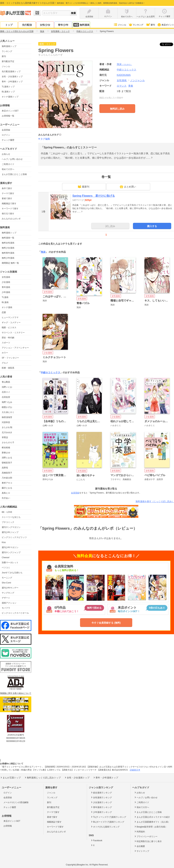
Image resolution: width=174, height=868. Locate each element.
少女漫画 (6, 282)
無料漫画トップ (9, 46)
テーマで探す (8, 193)
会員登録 (6, 130)
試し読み (110, 226)
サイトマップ (142, 851)
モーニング (7, 578)
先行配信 (27, 25)
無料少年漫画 (8, 258)
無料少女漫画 (8, 248)
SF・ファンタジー (10, 358)
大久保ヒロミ (8, 412)
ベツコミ (6, 568)
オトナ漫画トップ (10, 97)
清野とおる (7, 458)
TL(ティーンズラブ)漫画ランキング (108, 817)
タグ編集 (45, 139)
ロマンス (122, 86)
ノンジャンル (137, 80)
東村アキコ (7, 483)
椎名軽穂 (6, 448)
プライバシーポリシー (146, 836)
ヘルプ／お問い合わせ (12, 159)
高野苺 (5, 468)
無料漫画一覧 (8, 238)
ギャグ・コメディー (11, 322)
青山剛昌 (6, 382)
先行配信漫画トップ (11, 71)
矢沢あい (6, 498)
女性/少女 (45, 25)
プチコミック (8, 522)
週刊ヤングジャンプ (11, 552)
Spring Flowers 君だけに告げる (94, 196)
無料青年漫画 (8, 253)
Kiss (4, 542)
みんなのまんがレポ (11, 219)
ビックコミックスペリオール (15, 613)
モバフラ (6, 608)
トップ (9, 25)
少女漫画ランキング (101, 802)
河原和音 (6, 422)
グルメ (5, 363)
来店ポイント (166, 25)
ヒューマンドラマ (10, 317)
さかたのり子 (8, 443)
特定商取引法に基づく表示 (148, 841)
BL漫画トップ (8, 92)
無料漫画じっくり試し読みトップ (42, 778)
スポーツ (6, 343)
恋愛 (4, 312)
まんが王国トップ (10, 778)
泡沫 (124, 64)
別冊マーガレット (10, 563)
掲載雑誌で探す (9, 204)
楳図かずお (7, 407)
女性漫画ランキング (101, 797)
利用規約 (139, 831)
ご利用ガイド (8, 164)
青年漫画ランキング (101, 807)
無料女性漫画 (8, 243)
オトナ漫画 (7, 307)
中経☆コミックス (50, 372)
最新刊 (84, 187)
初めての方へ (8, 169)
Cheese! (6, 558)
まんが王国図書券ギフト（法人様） (152, 822)
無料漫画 (81, 25)
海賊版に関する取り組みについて (16, 693)
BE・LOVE (7, 512)
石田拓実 (6, 397)
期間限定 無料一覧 (10, 263)
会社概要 (139, 846)
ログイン (6, 135)
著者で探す (7, 198)
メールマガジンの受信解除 (16, 802)
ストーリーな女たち (11, 517)
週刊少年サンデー (10, 588)
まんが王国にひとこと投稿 (14, 174)
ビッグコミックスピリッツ (14, 537)
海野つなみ (7, 402)
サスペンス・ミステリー (13, 333)
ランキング (136, 25)
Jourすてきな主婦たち (12, 573)
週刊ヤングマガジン (11, 527)
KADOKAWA (124, 75)
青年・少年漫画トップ (12, 82)
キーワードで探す (10, 209)
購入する (152, 226)
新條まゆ (6, 453)
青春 (131, 86)
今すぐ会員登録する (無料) (106, 623)
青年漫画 (6, 287)
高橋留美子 (7, 473)
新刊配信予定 (8, 61)
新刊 (150, 25)
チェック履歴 (8, 140)
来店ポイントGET (10, 111)
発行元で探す (8, 214)
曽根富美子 (7, 463)
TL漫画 (5, 297)
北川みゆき (7, 432)
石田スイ (6, 392)
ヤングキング (8, 593)
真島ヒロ (6, 493)
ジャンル (120, 25)
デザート (6, 598)
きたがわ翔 (7, 427)
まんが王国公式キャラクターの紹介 (152, 817)
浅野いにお (7, 387)
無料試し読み (117, 109)
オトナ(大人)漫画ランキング (105, 827)
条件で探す (7, 188)
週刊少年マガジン (10, 547)
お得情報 (8, 826)
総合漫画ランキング (101, 793)
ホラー (5, 353)
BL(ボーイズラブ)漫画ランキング (107, 822)
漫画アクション (9, 603)
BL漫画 (5, 302)
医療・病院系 (8, 368)
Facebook (96, 840)
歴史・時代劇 (8, 338)
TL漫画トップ (8, 87)
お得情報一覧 (8, 116)
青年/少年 (63, 25)
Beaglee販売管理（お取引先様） (151, 827)
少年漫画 (6, 292)
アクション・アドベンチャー (15, 348)
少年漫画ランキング (101, 812)
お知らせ (6, 154)
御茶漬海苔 (7, 417)
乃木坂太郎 (7, 478)
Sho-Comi (6, 583)
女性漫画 (6, 277)
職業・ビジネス (9, 328)
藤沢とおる (7, 488)
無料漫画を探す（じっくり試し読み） (155, 501)
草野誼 (5, 437)
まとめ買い (128, 187)
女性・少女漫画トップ (12, 77)
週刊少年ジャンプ (10, 532)
